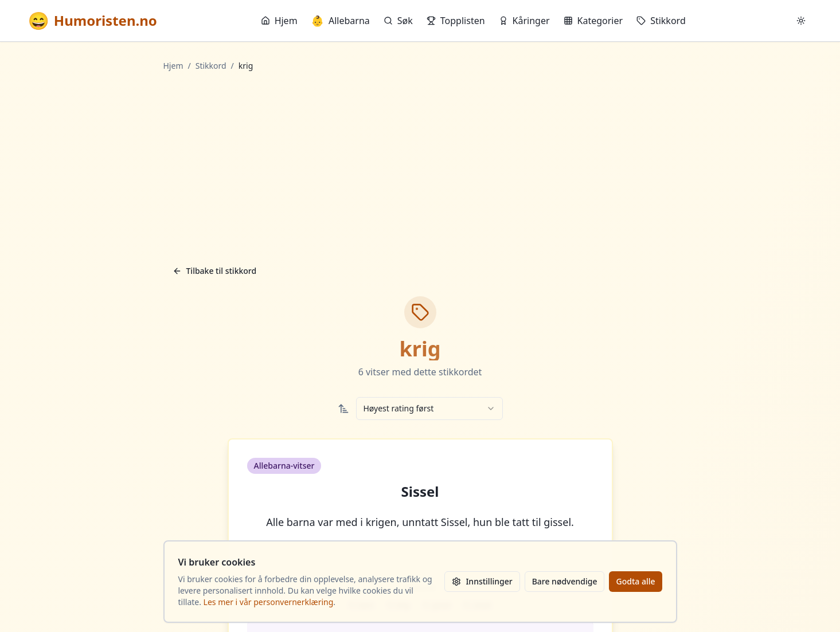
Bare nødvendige (565, 581)
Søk (398, 21)
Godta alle (635, 581)
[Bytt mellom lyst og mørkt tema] (801, 21)
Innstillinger (482, 581)
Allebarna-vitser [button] (284, 466)
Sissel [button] (420, 492)
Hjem (279, 21)
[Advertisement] (420, 166)
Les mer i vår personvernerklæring (269, 602)
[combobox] (429, 409)
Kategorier (593, 21)
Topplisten (456, 21)
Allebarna (341, 21)
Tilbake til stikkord (215, 271)
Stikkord (661, 21)
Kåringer (524, 21)
